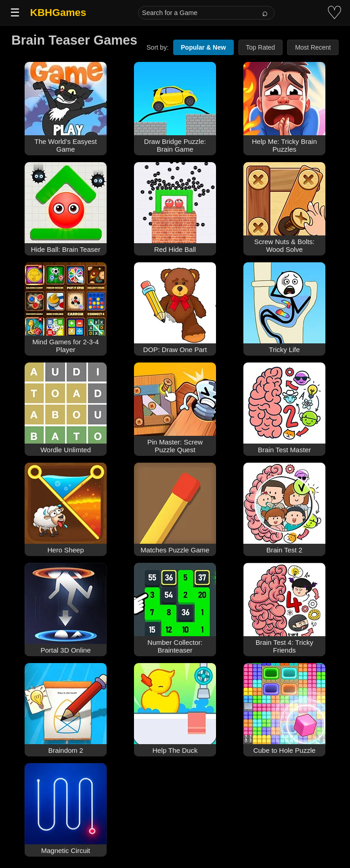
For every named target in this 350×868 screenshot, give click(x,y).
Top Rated (261, 47)
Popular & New (203, 47)
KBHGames (58, 13)
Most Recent (313, 47)
